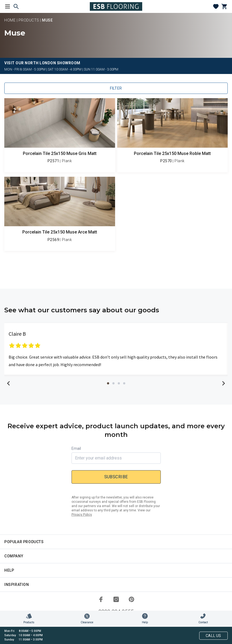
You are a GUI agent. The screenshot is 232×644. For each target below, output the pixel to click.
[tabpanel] (116, 349)
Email (76, 448)
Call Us (213, 636)
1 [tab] (108, 383)
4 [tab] (124, 383)
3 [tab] (119, 383)
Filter (116, 88)
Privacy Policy (82, 515)
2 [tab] (113, 383)
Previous (9, 383)
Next (223, 383)
